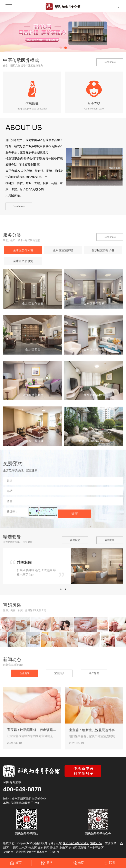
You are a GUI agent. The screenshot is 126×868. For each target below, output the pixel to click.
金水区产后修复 (23, 381)
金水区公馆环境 (23, 370)
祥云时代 (54, 852)
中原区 (14, 848)
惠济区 (73, 848)
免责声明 (31, 852)
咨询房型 (75, 572)
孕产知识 (94, 728)
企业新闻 (25, 728)
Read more (110, 62)
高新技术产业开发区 (91, 848)
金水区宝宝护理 (63, 370)
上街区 (64, 848)
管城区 (54, 848)
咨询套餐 (110, 572)
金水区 (33, 848)
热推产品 (96, 843)
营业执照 (21, 852)
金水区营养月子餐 (103, 370)
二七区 (23, 848)
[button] (61, 48)
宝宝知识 (59, 728)
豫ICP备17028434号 (76, 843)
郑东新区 (43, 848)
